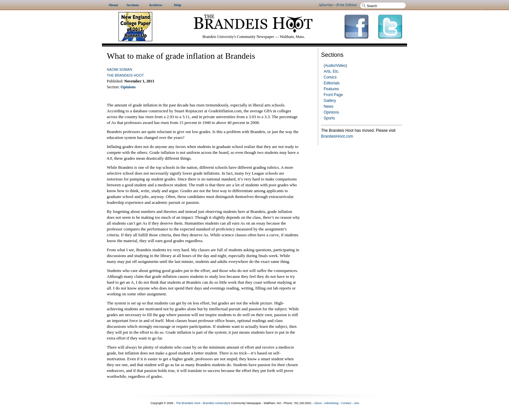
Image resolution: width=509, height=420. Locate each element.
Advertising (331, 403)
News (329, 106)
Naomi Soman (119, 69)
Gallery (330, 101)
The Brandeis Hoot (125, 75)
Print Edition (347, 5)
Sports (329, 118)
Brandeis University (216, 403)
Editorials (332, 83)
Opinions (331, 112)
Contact (346, 403)
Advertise (326, 5)
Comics (330, 77)
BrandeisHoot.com (337, 136)
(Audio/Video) (335, 66)
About (318, 403)
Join (357, 403)
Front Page (333, 95)
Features (331, 89)
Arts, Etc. (332, 71)
